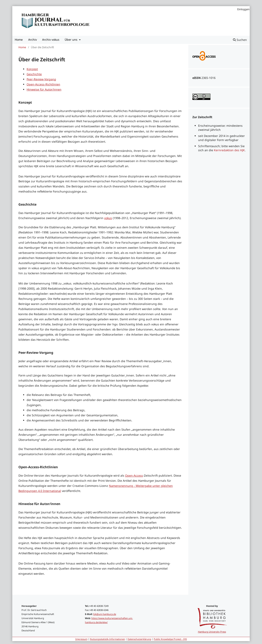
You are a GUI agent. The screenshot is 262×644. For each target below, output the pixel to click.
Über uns (71, 40)
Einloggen (243, 9)
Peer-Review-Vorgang (41, 79)
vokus (108, 218)
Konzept (32, 69)
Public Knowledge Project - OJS (170, 639)
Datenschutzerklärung (139, 639)
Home (19, 40)
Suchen (240, 40)
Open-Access (134, 475)
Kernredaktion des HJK (229, 150)
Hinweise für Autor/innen (44, 89)
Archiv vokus (51, 40)
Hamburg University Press (212, 632)
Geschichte (34, 74)
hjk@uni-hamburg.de (105, 614)
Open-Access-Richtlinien (43, 84)
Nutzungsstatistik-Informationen (107, 639)
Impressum (81, 639)
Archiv (33, 40)
